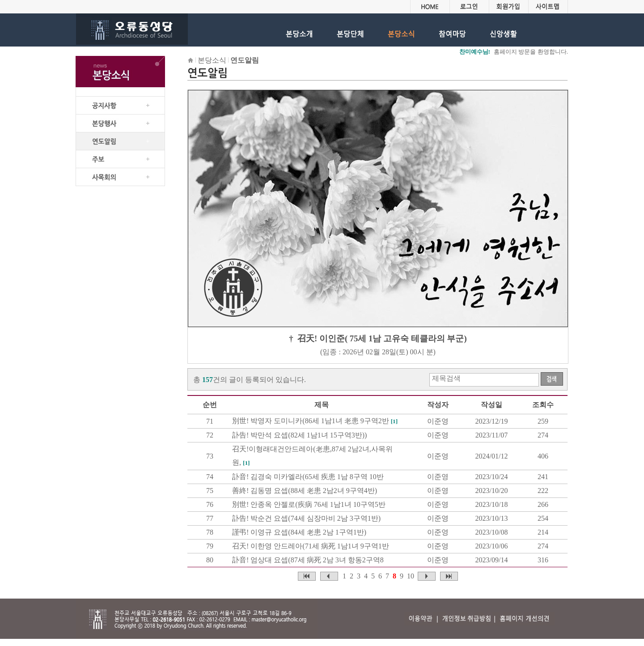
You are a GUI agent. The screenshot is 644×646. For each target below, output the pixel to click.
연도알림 (245, 60)
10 (411, 576)
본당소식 (212, 60)
